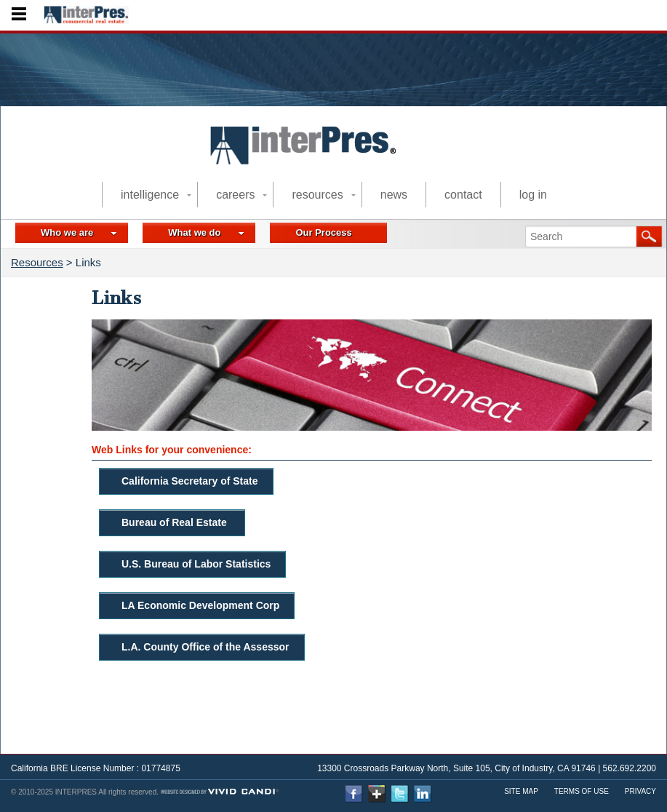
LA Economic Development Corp (200, 605)
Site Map (521, 791)
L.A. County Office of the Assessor (205, 647)
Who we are (79, 232)
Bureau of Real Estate (176, 522)
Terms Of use (582, 791)
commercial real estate (315, 160)
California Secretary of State (190, 481)
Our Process (323, 232)
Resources (37, 262)
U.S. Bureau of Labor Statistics (196, 564)
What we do (206, 232)
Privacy (640, 791)
